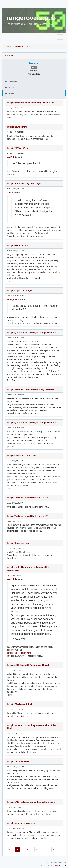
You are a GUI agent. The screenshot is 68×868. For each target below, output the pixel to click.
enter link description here (19, 653)
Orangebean (13, 300)
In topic (30, 103)
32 (42, 850)
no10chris (12, 157)
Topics (10, 88)
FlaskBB (62, 863)
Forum (8, 47)
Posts (9, 93)
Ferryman (18, 47)
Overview (11, 82)
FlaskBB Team (59, 866)
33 (48, 850)
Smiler (10, 192)
